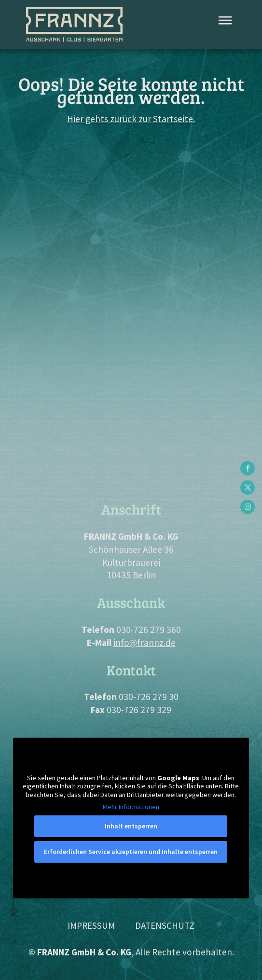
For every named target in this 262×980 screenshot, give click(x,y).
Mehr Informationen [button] (131, 807)
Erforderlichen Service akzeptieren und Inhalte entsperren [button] (131, 852)
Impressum (91, 925)
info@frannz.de (145, 643)
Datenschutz (165, 925)
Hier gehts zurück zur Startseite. (131, 119)
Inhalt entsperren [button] (131, 826)
